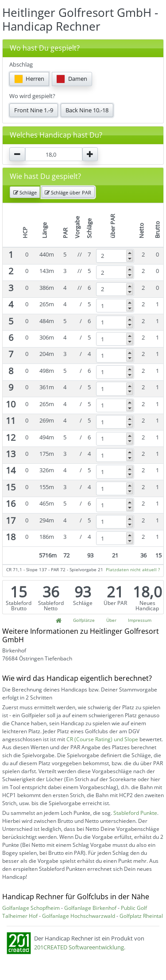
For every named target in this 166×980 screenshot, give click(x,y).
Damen (72, 79)
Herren (29, 79)
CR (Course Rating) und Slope (102, 739)
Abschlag (21, 64)
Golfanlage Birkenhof (90, 908)
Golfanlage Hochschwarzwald (79, 916)
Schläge (25, 192)
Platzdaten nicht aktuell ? (133, 569)
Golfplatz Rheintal (141, 916)
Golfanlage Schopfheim (31, 908)
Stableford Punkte (135, 813)
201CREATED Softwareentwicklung (79, 947)
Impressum (140, 620)
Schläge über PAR (68, 192)
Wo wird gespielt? (32, 96)
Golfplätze (84, 620)
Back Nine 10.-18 (87, 110)
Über (111, 620)
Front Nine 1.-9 (34, 110)
